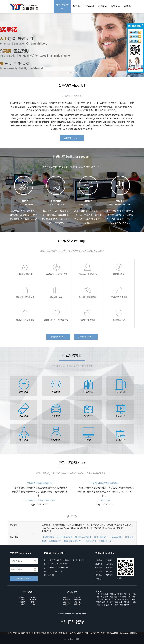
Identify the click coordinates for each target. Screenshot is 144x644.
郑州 (121, 602)
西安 (117, 605)
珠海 (133, 599)
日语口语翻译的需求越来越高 (104, 483)
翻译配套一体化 (56, 297)
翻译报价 (99, 571)
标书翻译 (33, 600)
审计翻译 (22, 600)
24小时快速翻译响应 (88, 297)
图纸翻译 (33, 597)
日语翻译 (78, 597)
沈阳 (98, 597)
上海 (98, 594)
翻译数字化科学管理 (119, 297)
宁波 (98, 599)
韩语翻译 (66, 600)
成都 (99, 605)
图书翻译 (33, 602)
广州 (115, 599)
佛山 (124, 599)
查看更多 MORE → (72, 138)
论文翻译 (22, 602)
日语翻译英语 (48, 537)
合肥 (102, 599)
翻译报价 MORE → (58, 337)
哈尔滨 (117, 594)
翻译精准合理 (119, 274)
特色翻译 (99, 568)
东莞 (129, 599)
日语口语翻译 (62, 7)
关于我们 (77, 6)
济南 (111, 597)
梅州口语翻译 (50, 500)
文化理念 (99, 560)
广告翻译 (22, 604)
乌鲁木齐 (105, 602)
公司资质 (99, 575)
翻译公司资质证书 (72, 541)
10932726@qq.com (55, 571)
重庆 (107, 594)
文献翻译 (33, 604)
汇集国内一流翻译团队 (88, 274)
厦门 (110, 599)
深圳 (120, 599)
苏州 (120, 597)
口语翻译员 (40, 500)
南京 (116, 597)
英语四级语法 (101, 537)
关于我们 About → (86, 337)
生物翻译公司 (105, 541)
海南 (116, 602)
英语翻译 (66, 597)
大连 (102, 597)
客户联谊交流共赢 (88, 320)
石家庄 (99, 602)
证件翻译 (22, 597)
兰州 (121, 605)
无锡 (129, 597)
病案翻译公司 (55, 541)
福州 (107, 599)
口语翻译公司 (31, 500)
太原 (129, 594)
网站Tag (98, 579)
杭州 (133, 597)
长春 (133, 594)
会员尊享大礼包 (119, 320)
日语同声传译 (90, 541)
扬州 (124, 597)
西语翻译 (78, 604)
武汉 (125, 602)
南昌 (134, 602)
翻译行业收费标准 (83, 537)
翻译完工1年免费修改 (25, 320)
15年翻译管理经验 (25, 274)
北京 (102, 594)
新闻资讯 (90, 6)
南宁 (112, 602)
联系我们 (128, 6)
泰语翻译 (66, 604)
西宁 (112, 605)
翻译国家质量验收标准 (25, 297)
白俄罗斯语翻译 (65, 537)
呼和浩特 (124, 594)
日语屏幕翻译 (116, 537)
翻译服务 (115, 6)
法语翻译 (66, 602)
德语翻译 (78, 600)
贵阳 (108, 605)
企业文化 (99, 564)
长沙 (130, 602)
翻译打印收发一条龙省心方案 (56, 320)
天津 (111, 594)
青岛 (107, 597)
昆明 (103, 605)
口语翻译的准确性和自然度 (40, 483)
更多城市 (127, 605)
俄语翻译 (78, 602)
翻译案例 (103, 6)
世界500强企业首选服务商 (56, 274)
